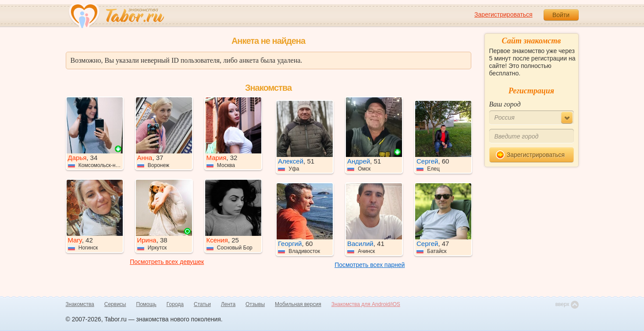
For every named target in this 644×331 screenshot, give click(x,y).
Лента (228, 304)
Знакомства (80, 304)
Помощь (146, 304)
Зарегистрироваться (503, 14)
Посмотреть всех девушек (167, 262)
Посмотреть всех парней (370, 265)
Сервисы (115, 304)
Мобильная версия (298, 304)
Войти (561, 15)
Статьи (202, 304)
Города (175, 304)
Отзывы (255, 304)
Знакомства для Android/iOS (366, 304)
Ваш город (505, 104)
